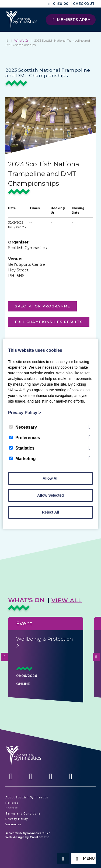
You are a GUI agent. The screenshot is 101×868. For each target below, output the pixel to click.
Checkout (84, 4)
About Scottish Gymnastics (27, 797)
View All (67, 600)
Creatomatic (40, 837)
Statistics (22, 448)
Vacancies (13, 824)
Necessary (23, 427)
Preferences (25, 438)
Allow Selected (50, 495)
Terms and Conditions (23, 814)
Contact (12, 808)
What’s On (22, 41)
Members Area (71, 20)
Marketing (22, 459)
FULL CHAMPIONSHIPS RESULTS (49, 322)
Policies (12, 803)
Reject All (50, 512)
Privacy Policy (17, 819)
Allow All (50, 478)
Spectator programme (42, 306)
